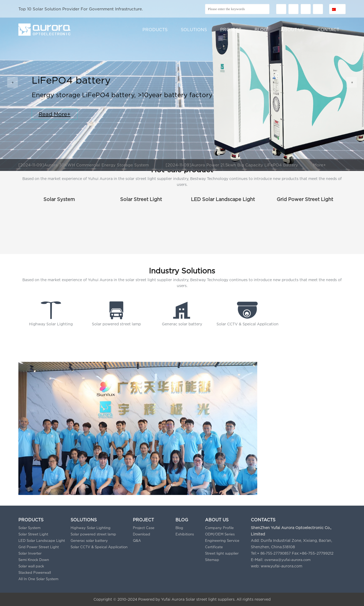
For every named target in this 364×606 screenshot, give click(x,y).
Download (142, 534)
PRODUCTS (155, 30)
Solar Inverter (30, 553)
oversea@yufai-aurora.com (287, 560)
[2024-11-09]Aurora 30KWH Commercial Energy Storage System (84, 165)
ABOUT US (292, 30)
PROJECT (231, 30)
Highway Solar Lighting (91, 528)
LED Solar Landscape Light (223, 199)
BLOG (261, 30)
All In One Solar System (38, 579)
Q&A (137, 541)
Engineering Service (222, 541)
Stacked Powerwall (35, 572)
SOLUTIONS (194, 30)
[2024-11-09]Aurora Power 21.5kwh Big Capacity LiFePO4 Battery (232, 165)
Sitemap (212, 560)
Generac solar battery (89, 541)
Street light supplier (222, 553)
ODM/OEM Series (220, 534)
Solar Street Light (141, 199)
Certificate (214, 547)
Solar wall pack (31, 566)
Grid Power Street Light (305, 199)
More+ (320, 165)
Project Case (144, 528)
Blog (179, 528)
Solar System (59, 199)
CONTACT (328, 30)
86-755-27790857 (276, 553)
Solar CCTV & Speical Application (99, 547)
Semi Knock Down (34, 560)
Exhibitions (185, 534)
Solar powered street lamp (93, 534)
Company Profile (219, 528)
